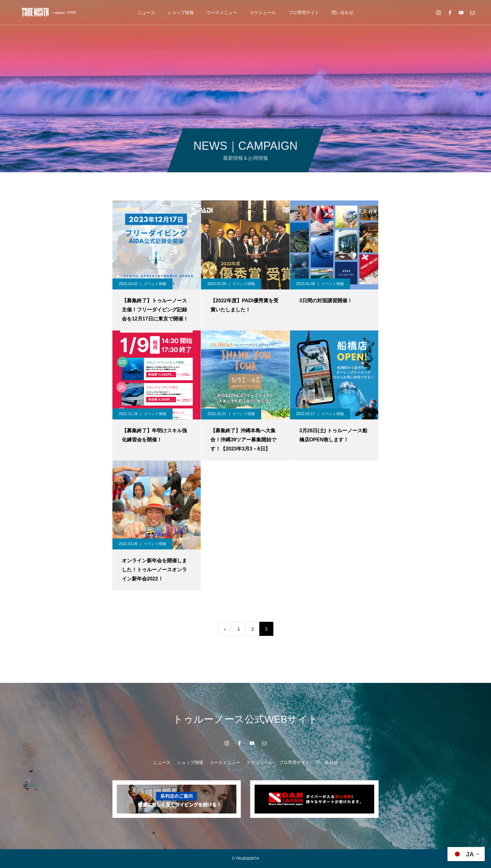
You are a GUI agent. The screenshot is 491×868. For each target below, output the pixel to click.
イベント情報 (155, 284)
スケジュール (263, 13)
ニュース (146, 13)
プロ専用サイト (304, 13)
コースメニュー (222, 13)
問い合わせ (343, 13)
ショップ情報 (181, 13)
